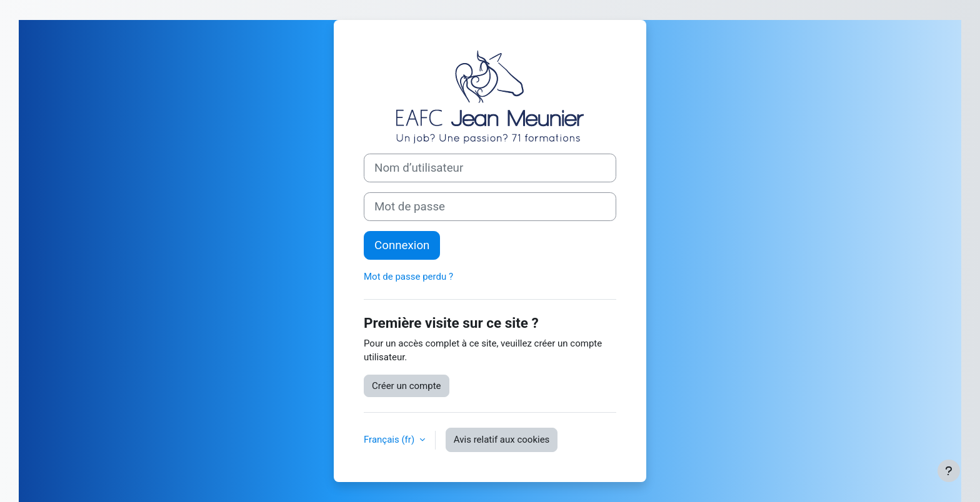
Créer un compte (407, 386)
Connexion (402, 245)
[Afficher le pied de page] (949, 471)
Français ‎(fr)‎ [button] (390, 440)
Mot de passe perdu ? (408, 277)
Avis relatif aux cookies (502, 440)
